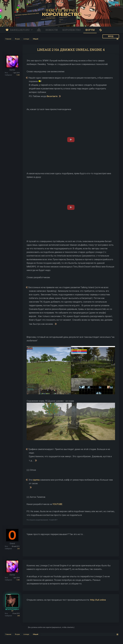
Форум (90, 30)
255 (19, 549)
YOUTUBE (57, 504)
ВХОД (111, 36)
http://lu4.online (98, 600)
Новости (52, 30)
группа (36, 480)
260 (19, 616)
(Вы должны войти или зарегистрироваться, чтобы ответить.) (51, 627)
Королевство (72, 30)
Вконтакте (52, 96)
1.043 (18, 75)
